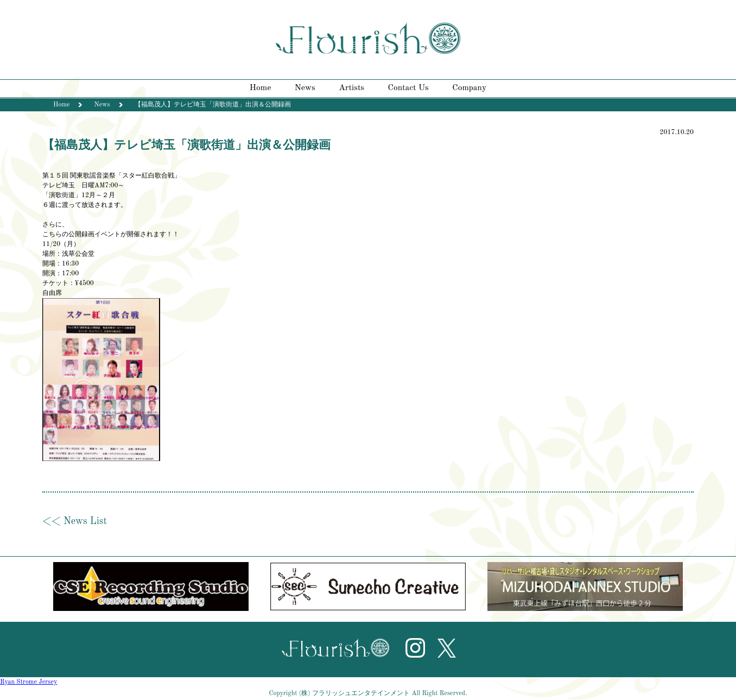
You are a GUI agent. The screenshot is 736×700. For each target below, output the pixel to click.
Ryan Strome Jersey (28, 682)
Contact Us (408, 88)
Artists (351, 88)
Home (261, 88)
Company (469, 88)
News (305, 88)
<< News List (75, 521)
